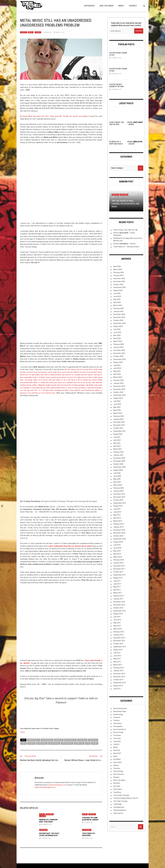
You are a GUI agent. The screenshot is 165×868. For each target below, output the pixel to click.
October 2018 (118, 536)
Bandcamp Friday (120, 711)
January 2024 (118, 347)
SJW (88, 743)
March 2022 (118, 413)
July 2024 (117, 329)
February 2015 (119, 668)
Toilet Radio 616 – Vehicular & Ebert (126, 247)
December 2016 (119, 602)
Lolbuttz (24, 32)
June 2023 (117, 368)
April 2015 (117, 662)
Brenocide (49, 32)
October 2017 (118, 572)
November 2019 (119, 497)
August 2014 (118, 686)
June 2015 (117, 656)
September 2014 (120, 683)
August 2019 (118, 506)
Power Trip (79, 743)
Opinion (38, 32)
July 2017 (117, 581)
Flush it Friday (118, 732)
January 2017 (118, 599)
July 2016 (117, 617)
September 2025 (120, 287)
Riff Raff (117, 783)
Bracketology (118, 714)
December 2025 (119, 278)
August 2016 (118, 614)
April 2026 (117, 266)
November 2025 (119, 281)
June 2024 (117, 332)
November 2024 (119, 317)
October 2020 (118, 464)
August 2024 (118, 326)
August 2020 (118, 470)
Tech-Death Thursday (121, 795)
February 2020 (119, 488)
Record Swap (118, 771)
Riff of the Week (119, 780)
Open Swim (50, 814)
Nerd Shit (92, 814)
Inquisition (93, 740)
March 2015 (118, 665)
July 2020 (117, 473)
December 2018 (119, 530)
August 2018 (118, 542)
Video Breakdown (120, 810)
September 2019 (120, 503)
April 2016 (117, 626)
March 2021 (118, 449)
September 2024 (120, 323)
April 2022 (117, 410)
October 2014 (118, 680)
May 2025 (117, 299)
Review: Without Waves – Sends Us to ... (83, 760)
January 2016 (118, 635)
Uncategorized (119, 807)
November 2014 (119, 677)
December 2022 (119, 386)
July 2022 (117, 401)
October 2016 (118, 608)
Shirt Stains (118, 789)
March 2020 (118, 485)
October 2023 (118, 356)
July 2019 (117, 509)
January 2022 (118, 419)
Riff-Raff (117, 786)
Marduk (31, 743)
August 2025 (118, 290)
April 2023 (117, 374)
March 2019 (118, 521)
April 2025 (117, 302)
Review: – (125, 244)
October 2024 (118, 320)
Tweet (22, 732)
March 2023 (118, 377)
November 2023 (119, 353)
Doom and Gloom (120, 729)
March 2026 (118, 269)
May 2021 (117, 443)
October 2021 (118, 428)
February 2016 (119, 632)
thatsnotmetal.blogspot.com (45, 787)
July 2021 (117, 437)
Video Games (118, 813)
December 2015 (119, 638)
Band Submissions (120, 708)
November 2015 (119, 641)
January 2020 (118, 491)
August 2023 (118, 362)
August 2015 (118, 650)
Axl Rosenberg (47, 740)
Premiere (117, 768)
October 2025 (118, 284)
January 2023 (118, 383)
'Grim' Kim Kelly (34, 740)
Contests (117, 717)
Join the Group (107, 6)
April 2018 (117, 554)
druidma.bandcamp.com (57, 785)
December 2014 (119, 674)
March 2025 (118, 305)
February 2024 (119, 344)
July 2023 (117, 365)
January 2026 (118, 275)
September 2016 (120, 611)
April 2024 (117, 338)
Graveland (82, 740)
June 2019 (117, 512)
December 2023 (119, 350)
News (115, 756)
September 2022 (120, 395)
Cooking (116, 720)
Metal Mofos (42, 743)
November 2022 (119, 389)
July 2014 (117, 689)
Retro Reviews (119, 774)
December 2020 (119, 458)
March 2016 (118, 629)
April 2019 (117, 518)
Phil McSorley (67, 743)
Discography (118, 726)
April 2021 (117, 446)
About (121, 6)
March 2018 (118, 557)
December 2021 (119, 422)
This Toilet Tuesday (120, 801)
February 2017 (119, 596)
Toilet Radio (87, 830)
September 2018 (120, 539)
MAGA (24, 743)
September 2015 (120, 647)
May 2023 (117, 371)
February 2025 (119, 308)
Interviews (43, 830)
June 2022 (117, 404)
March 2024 (118, 341)
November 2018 (119, 533)
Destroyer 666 (70, 740)
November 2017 (119, 569)
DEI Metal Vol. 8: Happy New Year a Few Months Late (116, 144)
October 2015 (118, 644)
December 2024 (119, 314)
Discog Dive (118, 723)
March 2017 (118, 593)
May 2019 (117, 515)
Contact (133, 6)
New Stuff (115, 195)
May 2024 (117, 335)
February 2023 (119, 380)
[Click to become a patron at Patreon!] (61, 715)
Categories (89, 6)
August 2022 (118, 398)
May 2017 (117, 587)
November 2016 (119, 605)
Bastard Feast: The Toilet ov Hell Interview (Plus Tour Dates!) (49, 836)
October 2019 (118, 500)
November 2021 (119, 425)
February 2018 (119, 560)
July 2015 (117, 653)
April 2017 (117, 590)
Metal (31, 32)
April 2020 (117, 482)
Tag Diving (117, 792)
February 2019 (119, 524)
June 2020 (117, 476)
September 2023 (120, 359)
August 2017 (118, 578)
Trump (95, 743)
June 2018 (117, 548)
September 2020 (120, 467)
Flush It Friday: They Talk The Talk (125, 230)
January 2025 (118, 311)
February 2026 (119, 272)
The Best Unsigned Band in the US (126, 798)
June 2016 (117, 620)
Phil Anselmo (54, 743)
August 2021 (118, 434)
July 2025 (117, 293)
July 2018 (117, 545)
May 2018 (117, 551)
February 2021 (119, 452)
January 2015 (118, 671)
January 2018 (118, 563)
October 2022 (118, 392)
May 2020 (117, 479)
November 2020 (119, 461)
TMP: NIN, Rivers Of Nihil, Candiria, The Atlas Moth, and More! (126, 204)
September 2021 (120, 431)
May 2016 (117, 623)
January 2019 (118, 527)
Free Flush (117, 735)
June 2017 (117, 584)
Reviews (116, 777)
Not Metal (117, 759)
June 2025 (117, 296)
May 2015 (117, 659)
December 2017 (119, 566)
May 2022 (117, 407)
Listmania (117, 741)
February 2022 (119, 416)
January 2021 (118, 455)
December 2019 (119, 494)
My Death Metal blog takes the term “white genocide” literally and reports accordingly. (54, 116)
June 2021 (117, 440)
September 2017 (120, 575)
